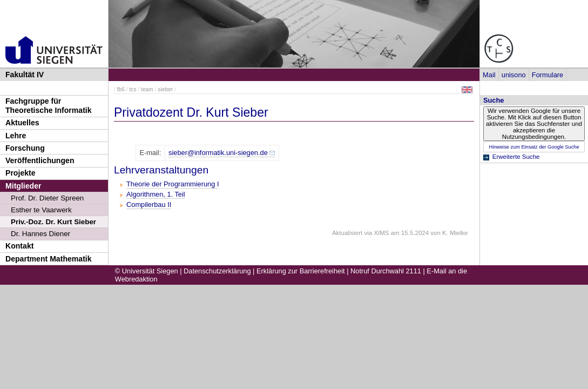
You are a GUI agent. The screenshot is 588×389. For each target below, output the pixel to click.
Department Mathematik (49, 259)
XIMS (381, 233)
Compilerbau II (149, 204)
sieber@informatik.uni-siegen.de (218, 153)
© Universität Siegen (147, 271)
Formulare (548, 75)
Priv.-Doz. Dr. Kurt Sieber (53, 222)
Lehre (16, 136)
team (147, 89)
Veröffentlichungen (40, 160)
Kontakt (19, 246)
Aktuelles (22, 123)
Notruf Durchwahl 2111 (386, 271)
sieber (165, 89)
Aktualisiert (347, 233)
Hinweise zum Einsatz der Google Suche (534, 147)
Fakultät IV (25, 75)
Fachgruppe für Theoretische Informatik (49, 106)
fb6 (121, 89)
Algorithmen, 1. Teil (156, 194)
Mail (489, 75)
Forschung (25, 148)
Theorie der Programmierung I (173, 184)
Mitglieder (23, 186)
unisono (514, 75)
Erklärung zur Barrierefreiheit (301, 271)
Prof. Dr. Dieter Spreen (47, 198)
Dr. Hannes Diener (40, 234)
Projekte (21, 173)
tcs (133, 89)
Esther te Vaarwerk (41, 210)
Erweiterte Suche (516, 157)
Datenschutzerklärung (217, 271)
